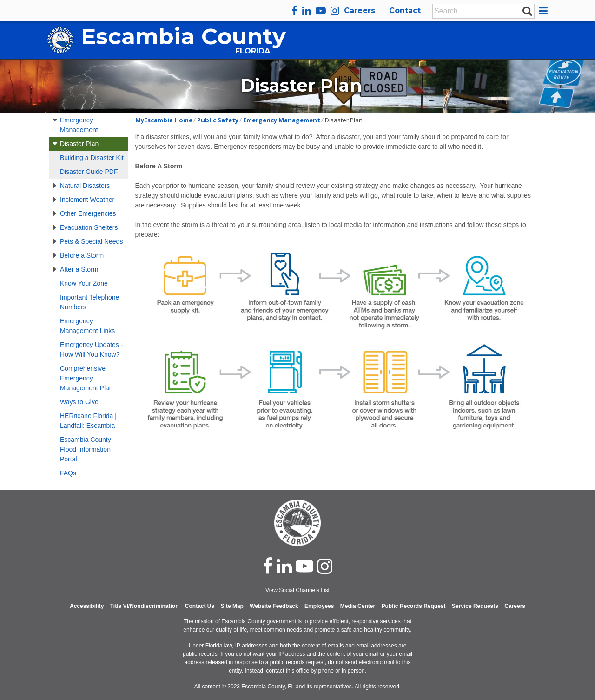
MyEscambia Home (164, 120)
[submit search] (527, 11)
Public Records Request (413, 606)
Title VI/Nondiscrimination (145, 606)
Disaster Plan (79, 144)
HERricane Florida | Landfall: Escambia (88, 421)
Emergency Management (79, 125)
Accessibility (87, 606)
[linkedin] (307, 11)
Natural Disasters (85, 186)
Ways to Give (79, 402)
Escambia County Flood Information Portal (86, 449)
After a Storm (79, 269)
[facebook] (294, 11)
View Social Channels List (297, 590)
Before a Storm (82, 255)
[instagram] (335, 11)
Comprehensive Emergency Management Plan (86, 378)
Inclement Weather (87, 200)
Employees (319, 606)
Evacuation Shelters (89, 227)
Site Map (232, 606)
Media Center (358, 606)
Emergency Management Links (87, 326)
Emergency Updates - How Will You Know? (91, 350)
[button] (545, 11)
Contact (405, 10)
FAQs (68, 473)
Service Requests (475, 606)
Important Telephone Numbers (89, 302)
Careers (360, 10)
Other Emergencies (88, 213)
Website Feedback (274, 606)
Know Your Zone (84, 283)
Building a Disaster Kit (92, 158)
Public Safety (218, 120)
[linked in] (284, 566)
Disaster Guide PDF (89, 172)
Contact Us (200, 606)
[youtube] (321, 11)
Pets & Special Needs (91, 241)
